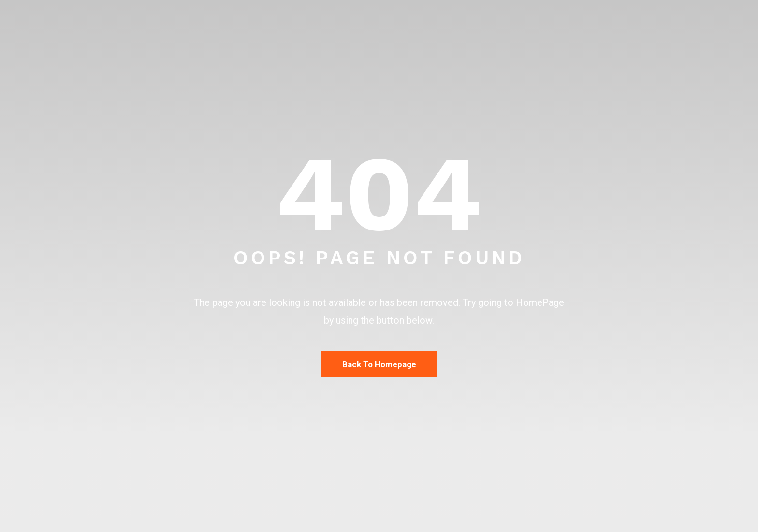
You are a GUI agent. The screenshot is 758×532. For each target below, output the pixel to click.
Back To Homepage (379, 364)
